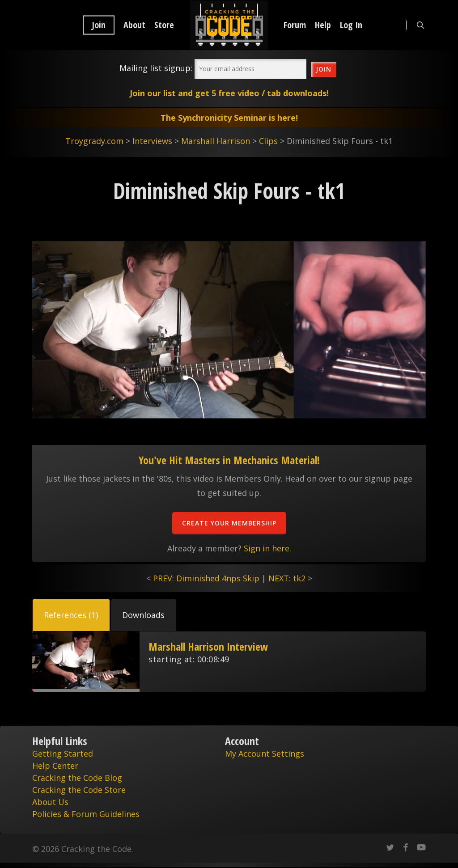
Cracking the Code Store (79, 790)
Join (99, 25)
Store (164, 25)
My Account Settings (265, 754)
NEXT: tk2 (287, 578)
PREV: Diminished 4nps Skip (206, 578)
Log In (351, 25)
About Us (50, 802)
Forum (295, 25)
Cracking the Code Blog (77, 778)
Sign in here (267, 548)
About (134, 25)
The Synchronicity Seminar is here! (229, 118)
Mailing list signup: (156, 68)
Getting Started (63, 754)
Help (323, 25)
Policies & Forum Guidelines (86, 814)
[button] (71, 615)
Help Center (55, 766)
